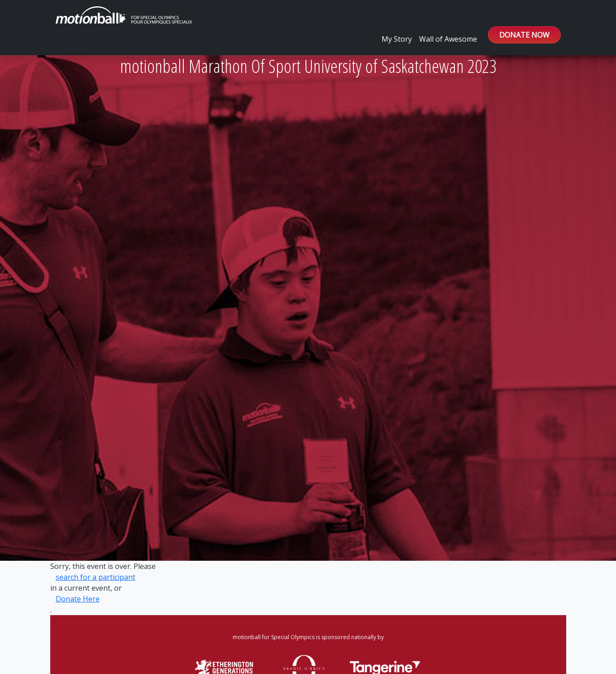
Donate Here (78, 599)
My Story (397, 39)
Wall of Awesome (448, 39)
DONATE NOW (524, 35)
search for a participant (96, 577)
